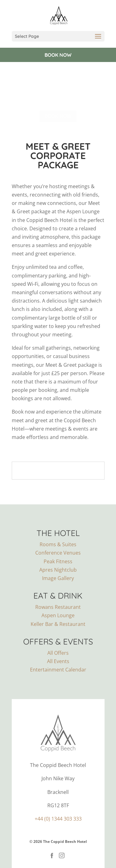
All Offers (58, 653)
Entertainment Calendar (58, 670)
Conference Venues (58, 553)
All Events (58, 661)
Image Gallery (58, 578)
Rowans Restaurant (58, 607)
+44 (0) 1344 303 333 (58, 819)
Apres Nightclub (58, 570)
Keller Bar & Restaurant (58, 624)
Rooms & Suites (58, 544)
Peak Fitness (58, 561)
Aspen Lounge (58, 615)
